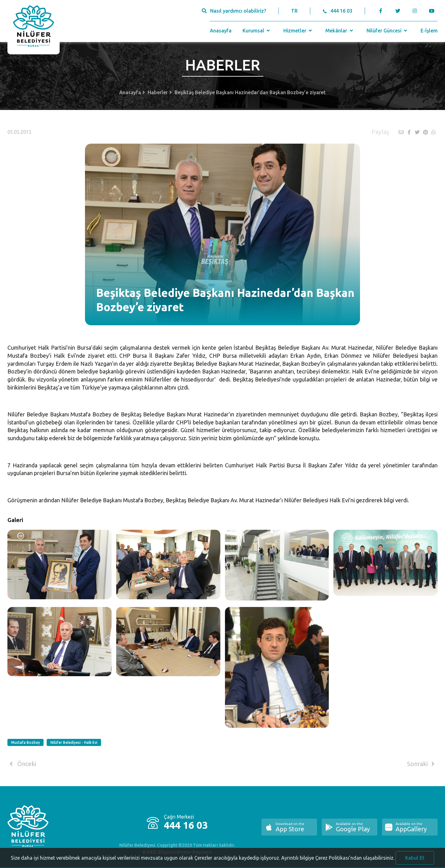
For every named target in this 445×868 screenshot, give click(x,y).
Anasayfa (221, 31)
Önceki (22, 764)
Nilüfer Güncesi (388, 31)
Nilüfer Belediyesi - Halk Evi (74, 742)
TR (294, 11)
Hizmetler (298, 31)
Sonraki (422, 764)
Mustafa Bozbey (25, 742)
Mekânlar (340, 31)
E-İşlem (429, 31)
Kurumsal (257, 31)
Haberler (158, 92)
